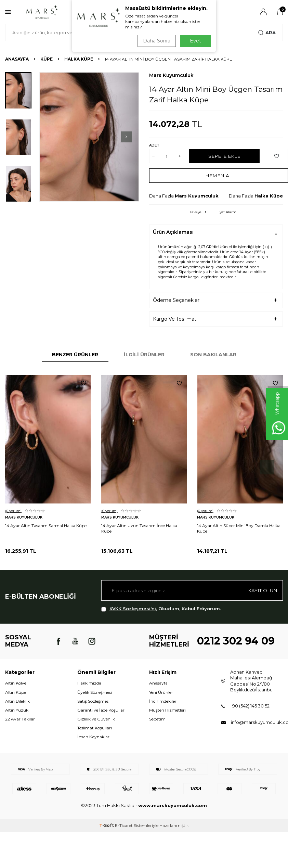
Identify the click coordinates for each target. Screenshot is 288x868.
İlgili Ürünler (144, 355)
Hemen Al (219, 176)
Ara (267, 33)
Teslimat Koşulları (95, 728)
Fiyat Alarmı (227, 212)
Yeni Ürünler (161, 692)
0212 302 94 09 (236, 641)
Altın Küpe (16, 692)
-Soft (107, 825)
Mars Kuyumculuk (171, 75)
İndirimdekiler (163, 701)
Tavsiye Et (198, 212)
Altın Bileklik (17, 701)
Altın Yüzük (17, 710)
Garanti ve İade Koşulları (101, 710)
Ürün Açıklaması (173, 232)
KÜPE (47, 59)
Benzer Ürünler (75, 355)
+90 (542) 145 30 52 (250, 706)
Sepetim (157, 719)
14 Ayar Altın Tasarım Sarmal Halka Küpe (46, 526)
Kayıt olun (262, 590)
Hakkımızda (89, 683)
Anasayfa (17, 59)
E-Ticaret (124, 825)
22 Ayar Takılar (20, 719)
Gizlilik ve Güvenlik (96, 719)
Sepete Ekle (224, 156)
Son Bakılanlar (213, 355)
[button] (126, 137)
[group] (89, 137)
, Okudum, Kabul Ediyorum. (161, 609)
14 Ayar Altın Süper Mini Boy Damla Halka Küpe (239, 528)
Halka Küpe (79, 59)
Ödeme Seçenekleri (177, 300)
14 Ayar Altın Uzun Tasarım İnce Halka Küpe (139, 528)
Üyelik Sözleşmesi (95, 692)
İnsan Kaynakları (94, 737)
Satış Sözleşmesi (93, 701)
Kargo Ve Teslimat (175, 319)
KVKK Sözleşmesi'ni (133, 609)
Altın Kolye (16, 683)
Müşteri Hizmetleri (167, 710)
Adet (154, 145)
